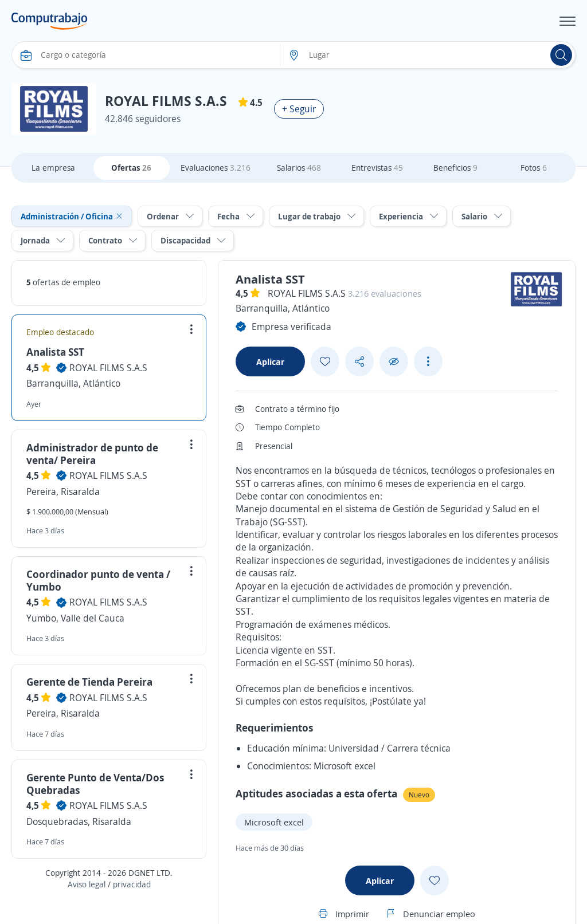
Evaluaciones (216, 168)
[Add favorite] (325, 361)
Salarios (299, 168)
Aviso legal (87, 884)
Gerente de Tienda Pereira (89, 682)
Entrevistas (377, 168)
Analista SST (55, 352)
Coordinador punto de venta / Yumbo (98, 580)
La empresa (53, 168)
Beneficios (455, 168)
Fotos (534, 168)
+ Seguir (299, 109)
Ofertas (131, 168)
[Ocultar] (394, 362)
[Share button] (359, 362)
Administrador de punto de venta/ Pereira (92, 454)
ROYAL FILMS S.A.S (108, 368)
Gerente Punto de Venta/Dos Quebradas (95, 784)
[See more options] (428, 361)
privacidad (132, 884)
